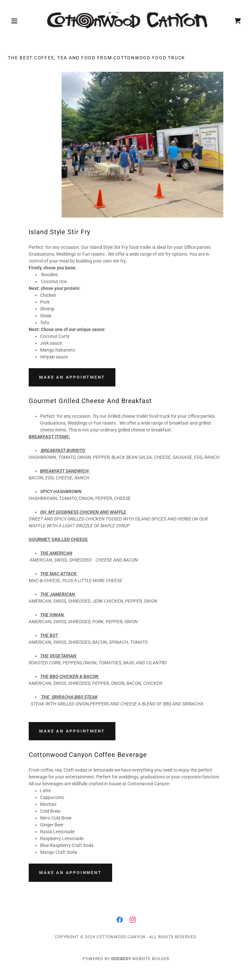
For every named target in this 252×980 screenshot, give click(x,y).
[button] (26, 21)
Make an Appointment (72, 377)
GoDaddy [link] (121, 959)
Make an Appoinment (70, 873)
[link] (126, 21)
